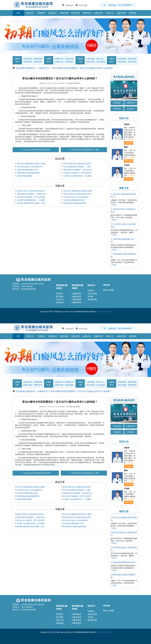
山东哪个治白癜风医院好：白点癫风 (77, 176)
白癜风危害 (38, 62)
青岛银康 (117, 103)
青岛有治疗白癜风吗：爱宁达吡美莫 (77, 173)
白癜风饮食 (69, 59)
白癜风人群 (80, 60)
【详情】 (130, 139)
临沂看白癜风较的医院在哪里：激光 (31, 203)
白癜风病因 (64, 13)
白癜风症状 (75, 13)
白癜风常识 (87, 13)
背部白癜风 (122, 62)
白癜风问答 (98, 13)
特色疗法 (110, 13)
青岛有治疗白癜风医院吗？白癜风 (87, 150)
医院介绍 (30, 13)
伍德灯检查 (92, 294)
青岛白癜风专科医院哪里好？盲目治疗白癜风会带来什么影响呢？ (83, 68)
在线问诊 (131, 109)
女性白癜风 (101, 62)
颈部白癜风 (132, 59)
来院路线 (133, 13)
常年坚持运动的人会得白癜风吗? (29, 167)
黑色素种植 (92, 299)
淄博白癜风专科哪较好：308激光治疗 (78, 170)
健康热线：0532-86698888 (117, 5)
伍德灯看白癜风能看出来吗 (27, 170)
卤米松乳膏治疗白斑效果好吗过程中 (77, 164)
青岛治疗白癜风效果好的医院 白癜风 (31, 164)
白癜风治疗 (53, 13)
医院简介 (60, 294)
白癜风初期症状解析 (24, 176)
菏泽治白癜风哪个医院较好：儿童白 (77, 167)
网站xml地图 (108, 290)
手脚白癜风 (132, 62)
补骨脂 (90, 296)
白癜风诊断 (38, 59)
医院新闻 (41, 13)
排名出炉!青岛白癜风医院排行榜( (38, 150)
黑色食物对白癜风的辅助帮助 (28, 173)
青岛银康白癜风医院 (26, 68)
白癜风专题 (121, 13)
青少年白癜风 (101, 59)
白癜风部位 (112, 60)
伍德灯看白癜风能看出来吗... (124, 562)
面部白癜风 (122, 59)
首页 (18, 13)
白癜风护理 (59, 59)
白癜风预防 (69, 62)
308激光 (91, 291)
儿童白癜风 (90, 59)
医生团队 (60, 296)
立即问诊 (129, 143)
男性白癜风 (90, 62)
